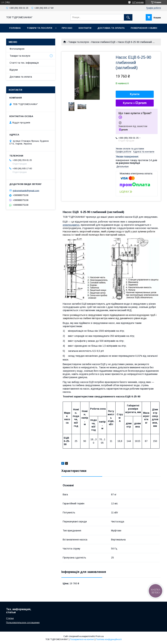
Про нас (67, 28)
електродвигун (71, 225)
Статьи (10, 618)
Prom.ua (100, 636)
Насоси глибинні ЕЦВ (103, 42)
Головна (15, 28)
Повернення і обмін (144, 28)
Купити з (135, 103)
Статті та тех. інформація (24, 63)
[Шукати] (128, 17)
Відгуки (14, 70)
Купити (135, 94)
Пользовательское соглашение (23, 622)
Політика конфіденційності (109, 639)
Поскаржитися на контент (82, 639)
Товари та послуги (39, 28)
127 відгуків (138, 2)
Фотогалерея (17, 49)
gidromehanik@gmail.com (26, 190)
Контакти (85, 28)
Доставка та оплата (111, 28)
